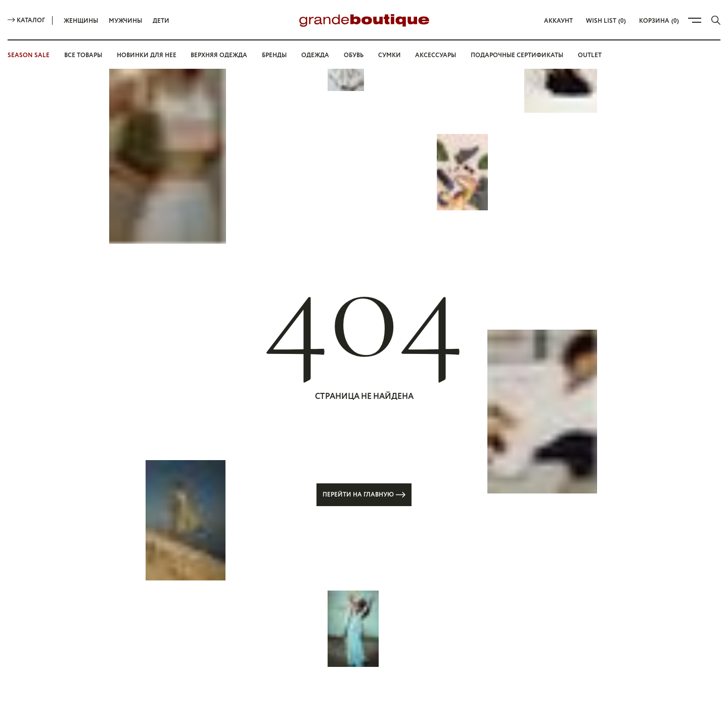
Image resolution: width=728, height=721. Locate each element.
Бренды (274, 55)
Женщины (81, 21)
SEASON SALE (29, 55)
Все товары (83, 55)
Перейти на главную (364, 495)
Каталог (26, 20)
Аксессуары (436, 55)
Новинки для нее (147, 55)
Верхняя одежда (219, 55)
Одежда (315, 55)
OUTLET (590, 55)
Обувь (354, 55)
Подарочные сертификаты (517, 55)
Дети (161, 21)
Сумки (390, 55)
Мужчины (125, 21)
